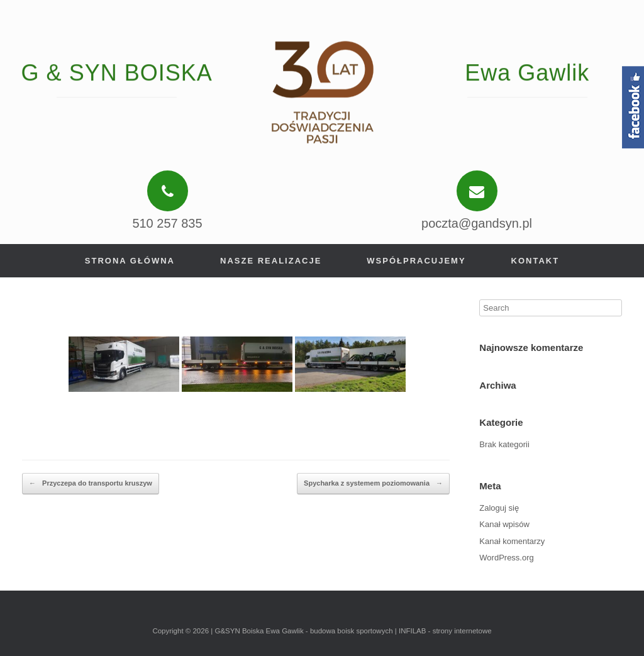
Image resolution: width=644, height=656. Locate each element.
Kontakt (536, 261)
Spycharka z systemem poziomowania (373, 484)
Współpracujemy (416, 261)
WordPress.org (506, 558)
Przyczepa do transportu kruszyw (91, 484)
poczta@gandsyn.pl (477, 223)
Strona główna (130, 261)
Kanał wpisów (504, 524)
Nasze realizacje (271, 261)
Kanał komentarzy (512, 541)
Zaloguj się (499, 508)
